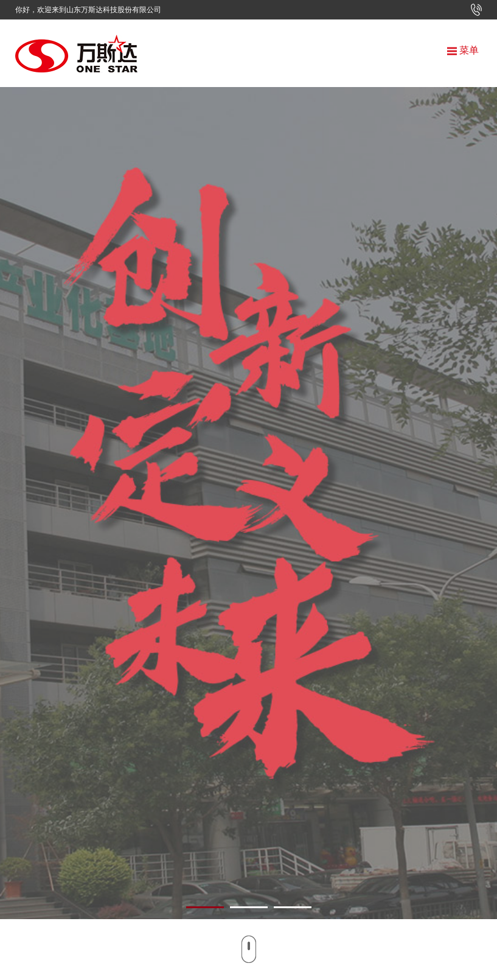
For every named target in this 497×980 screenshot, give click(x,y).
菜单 (463, 50)
